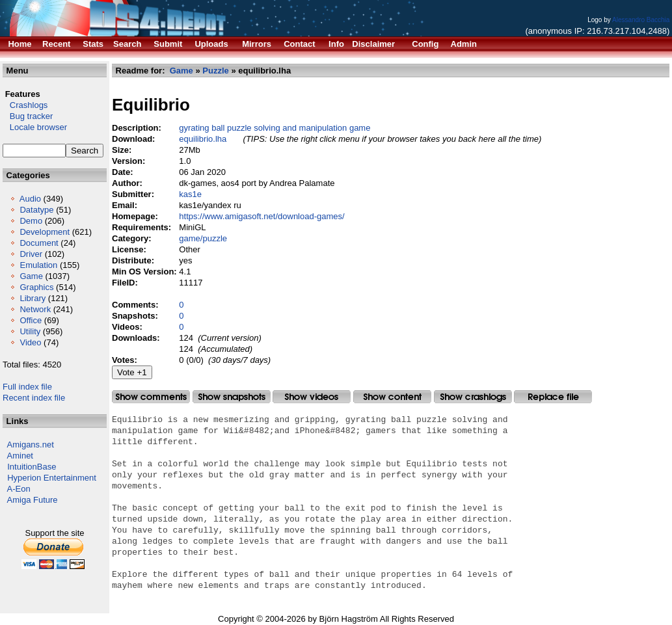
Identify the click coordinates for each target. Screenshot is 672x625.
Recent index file (34, 398)
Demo (31, 221)
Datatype (36, 210)
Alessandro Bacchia (641, 20)
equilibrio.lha (203, 139)
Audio (30, 199)
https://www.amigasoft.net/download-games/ (262, 216)
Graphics (36, 287)
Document (39, 243)
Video (30, 342)
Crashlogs (25, 105)
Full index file (27, 387)
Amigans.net (31, 445)
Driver (31, 254)
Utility (30, 331)
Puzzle (215, 71)
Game (31, 276)
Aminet (20, 456)
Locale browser (35, 127)
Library (33, 298)
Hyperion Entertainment (52, 478)
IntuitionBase (32, 467)
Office (31, 320)
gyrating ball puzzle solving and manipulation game (275, 128)
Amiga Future (33, 500)
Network (35, 309)
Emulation (38, 265)
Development (45, 232)
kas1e (190, 194)
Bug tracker (28, 116)
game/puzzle (203, 238)
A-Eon (19, 489)
